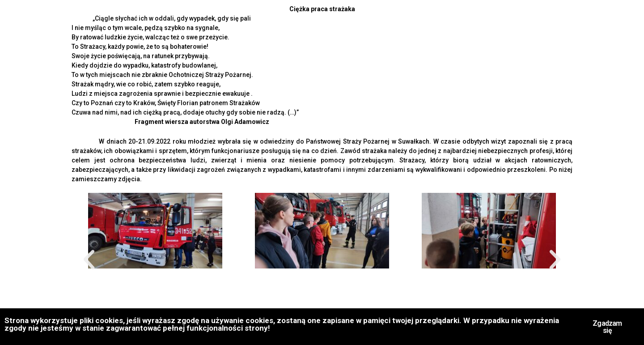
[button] (89, 260)
